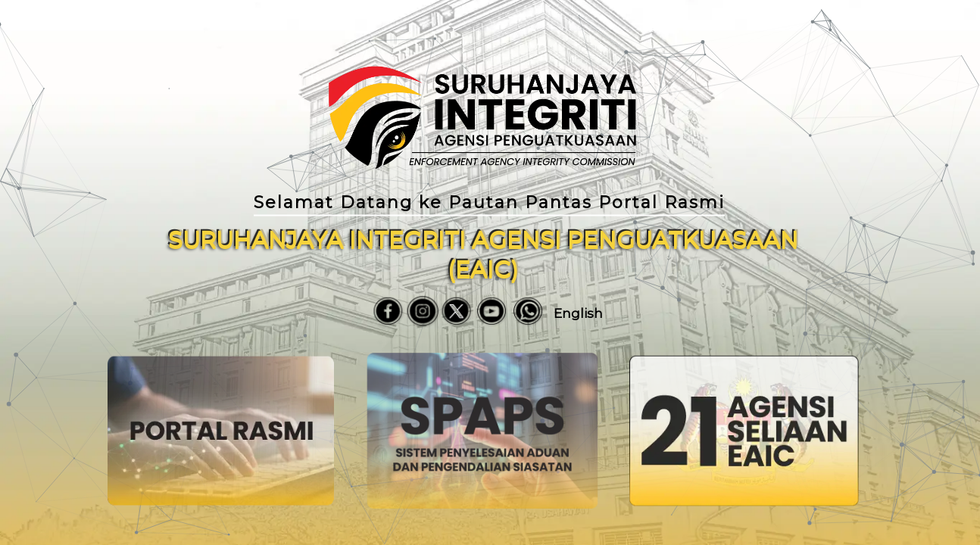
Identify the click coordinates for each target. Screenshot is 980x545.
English (578, 313)
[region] (490, 272)
